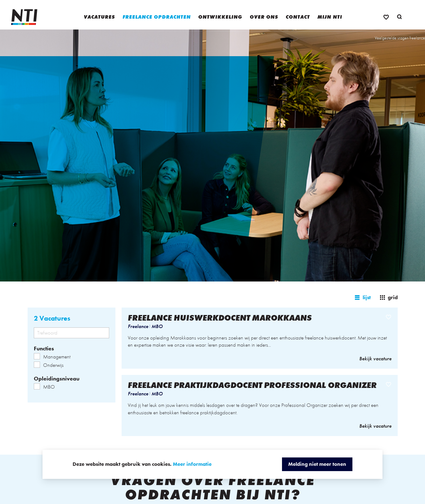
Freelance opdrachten (157, 17)
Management (52, 357)
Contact (298, 17)
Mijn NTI (330, 17)
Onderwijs (49, 365)
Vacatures (99, 17)
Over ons (264, 17)
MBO (44, 387)
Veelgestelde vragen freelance (400, 38)
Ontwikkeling (220, 17)
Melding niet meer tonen (317, 464)
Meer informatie (192, 464)
